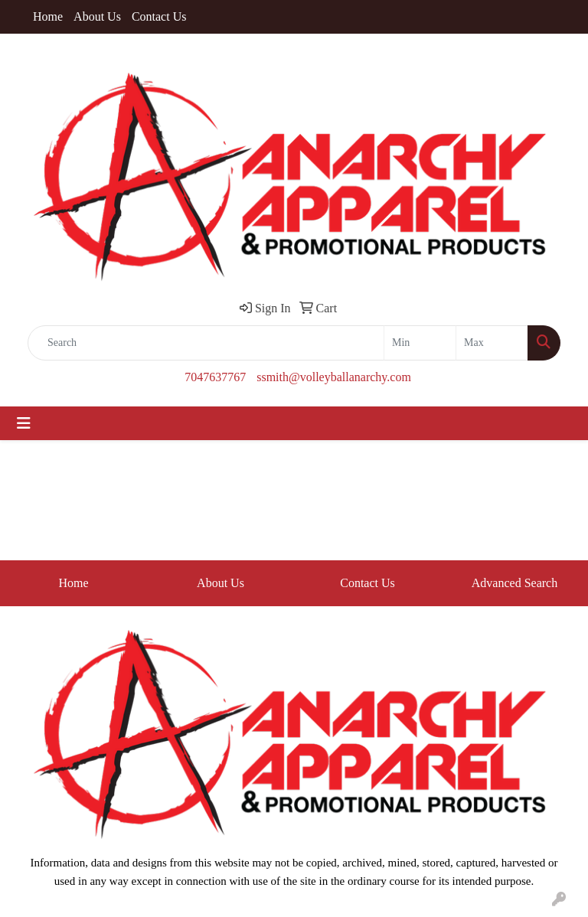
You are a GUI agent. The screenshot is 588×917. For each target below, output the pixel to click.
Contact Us (159, 16)
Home (48, 16)
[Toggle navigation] (24, 423)
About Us (97, 16)
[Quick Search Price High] (492, 343)
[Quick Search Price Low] (420, 343)
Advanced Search (514, 583)
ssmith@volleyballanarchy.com (334, 377)
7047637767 (215, 377)
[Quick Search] (206, 343)
